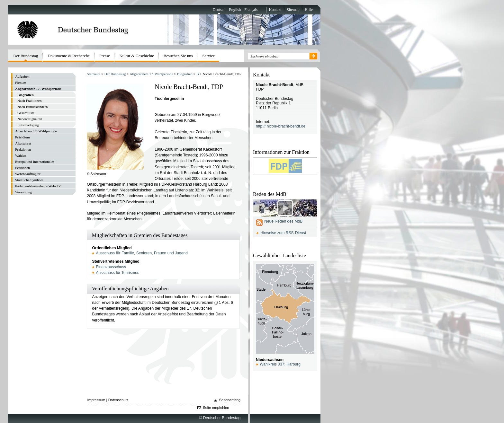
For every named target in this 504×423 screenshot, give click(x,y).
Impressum (96, 400)
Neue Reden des (283, 221)
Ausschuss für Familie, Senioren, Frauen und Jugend (142, 253)
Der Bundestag (115, 74)
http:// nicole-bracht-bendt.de (281, 126)
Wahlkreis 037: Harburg (280, 364)
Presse (105, 56)
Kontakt (275, 10)
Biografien (185, 74)
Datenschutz (118, 400)
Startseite (94, 74)
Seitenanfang (230, 400)
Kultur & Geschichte (137, 56)
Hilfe (309, 10)
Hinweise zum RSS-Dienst (283, 233)
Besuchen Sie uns (178, 56)
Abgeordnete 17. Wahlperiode (151, 74)
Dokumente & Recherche (69, 56)
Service (209, 56)
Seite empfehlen (216, 408)
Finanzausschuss (111, 267)
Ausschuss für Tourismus (118, 273)
